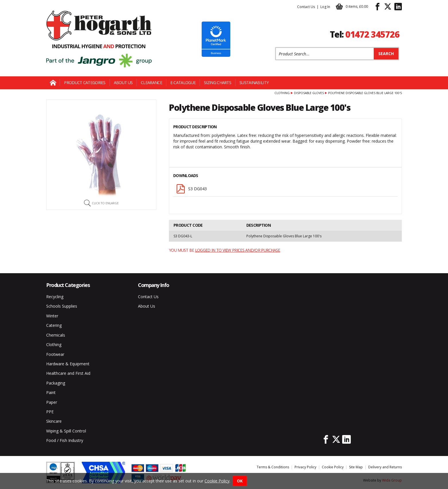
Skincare (54, 421)
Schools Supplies (62, 306)
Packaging (56, 383)
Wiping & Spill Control (66, 431)
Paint (51, 392)
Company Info (154, 285)
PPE (50, 412)
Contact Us (306, 7)
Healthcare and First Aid (68, 373)
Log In (325, 7)
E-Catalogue (183, 83)
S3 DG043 (191, 189)
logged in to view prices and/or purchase (238, 250)
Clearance (151, 83)
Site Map (356, 467)
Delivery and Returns (385, 467)
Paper (52, 402)
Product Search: (275, 47)
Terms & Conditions (273, 467)
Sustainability (254, 83)
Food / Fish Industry (65, 440)
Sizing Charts (218, 83)
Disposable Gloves (309, 93)
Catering (54, 325)
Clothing (282, 93)
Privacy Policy (305, 467)
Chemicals (56, 335)
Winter (52, 316)
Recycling (55, 297)
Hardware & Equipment (68, 364)
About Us (123, 83)
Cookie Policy (333, 467)
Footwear (55, 354)
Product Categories (85, 83)
